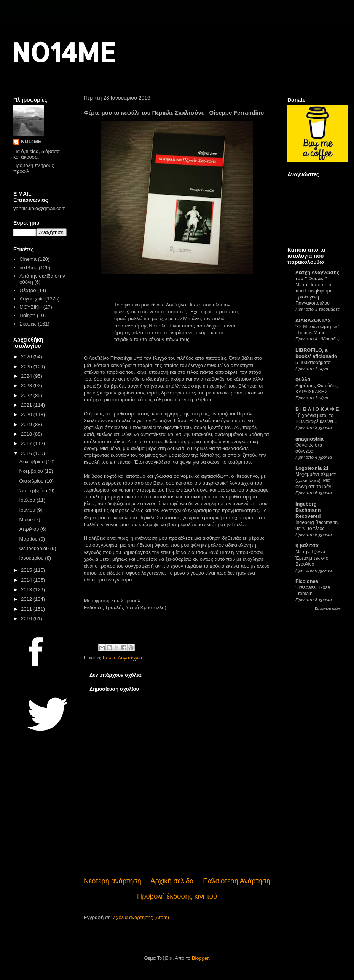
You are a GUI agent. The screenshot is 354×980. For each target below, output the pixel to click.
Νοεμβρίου (32, 471)
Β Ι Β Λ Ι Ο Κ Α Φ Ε (317, 409)
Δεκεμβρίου (33, 462)
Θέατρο (28, 290)
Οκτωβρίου (32, 481)
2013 (27, 590)
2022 (27, 395)
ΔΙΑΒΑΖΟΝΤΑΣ (313, 320)
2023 (27, 385)
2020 (27, 414)
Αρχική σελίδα (172, 881)
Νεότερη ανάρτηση (112, 881)
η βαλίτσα (307, 545)
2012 (27, 599)
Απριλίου (30, 529)
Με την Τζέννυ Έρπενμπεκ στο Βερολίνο (312, 558)
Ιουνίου (28, 510)
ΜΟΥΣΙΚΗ (31, 307)
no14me (28, 267)
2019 (27, 424)
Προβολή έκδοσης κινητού (177, 896)
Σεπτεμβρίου (34, 491)
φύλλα (303, 379)
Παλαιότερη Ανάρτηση (237, 881)
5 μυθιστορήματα (313, 362)
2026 (27, 357)
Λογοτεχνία (130, 658)
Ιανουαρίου (32, 558)
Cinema (28, 259)
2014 (27, 580)
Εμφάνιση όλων (328, 608)
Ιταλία (109, 658)
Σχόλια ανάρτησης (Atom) (141, 917)
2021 (27, 405)
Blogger (200, 958)
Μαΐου (27, 520)
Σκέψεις (28, 324)
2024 (27, 376)
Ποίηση (27, 315)
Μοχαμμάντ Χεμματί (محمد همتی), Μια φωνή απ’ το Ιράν (316, 480)
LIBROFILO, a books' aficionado (316, 353)
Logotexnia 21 (312, 468)
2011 (27, 609)
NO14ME (63, 52)
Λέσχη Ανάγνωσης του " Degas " (317, 275)
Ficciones (307, 581)
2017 (27, 443)
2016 (27, 453)
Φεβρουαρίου (35, 548)
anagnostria (309, 439)
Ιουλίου (28, 500)
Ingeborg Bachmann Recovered (308, 510)
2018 (27, 434)
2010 (27, 618)
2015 (27, 570)
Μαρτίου (29, 539)
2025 (27, 366)
